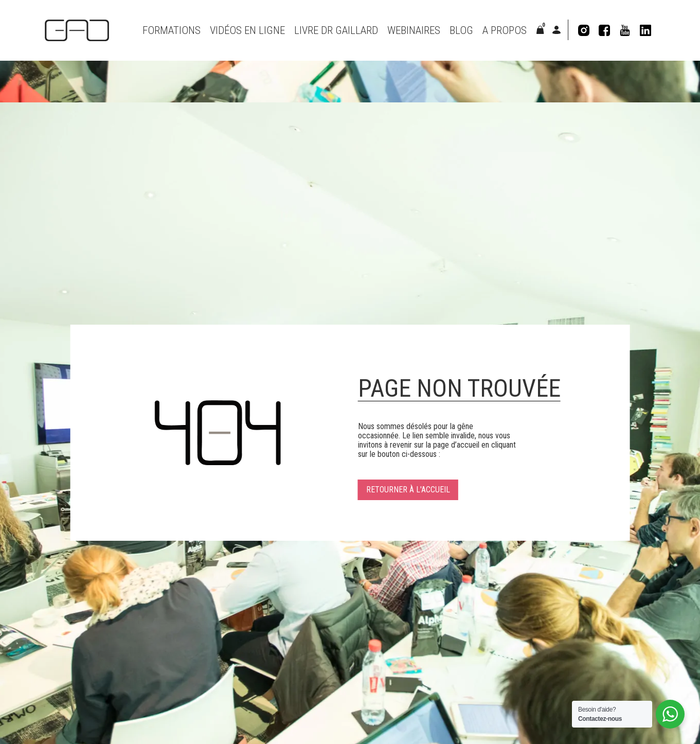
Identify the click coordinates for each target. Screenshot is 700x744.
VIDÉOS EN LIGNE (247, 30)
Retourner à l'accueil (408, 490)
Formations (172, 30)
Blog (461, 30)
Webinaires (414, 30)
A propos (505, 30)
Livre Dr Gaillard (336, 30)
